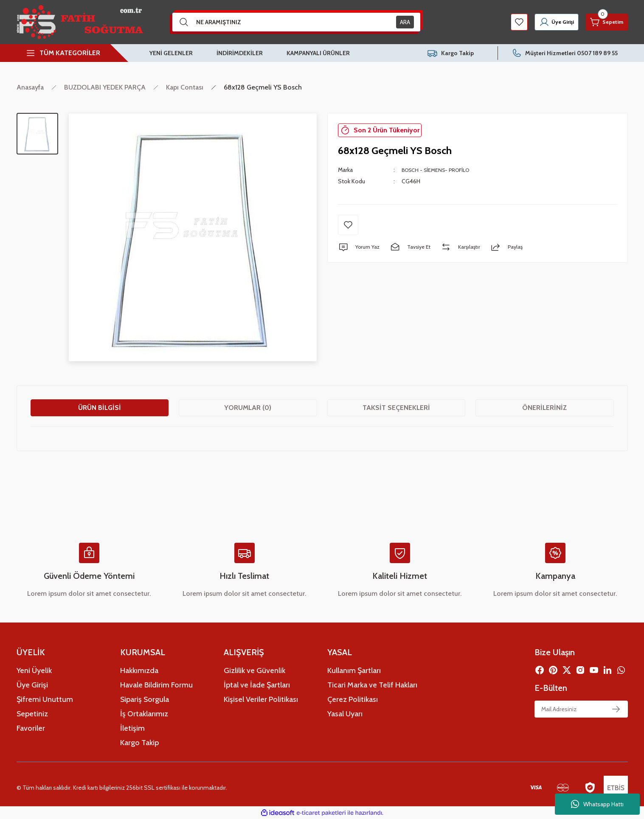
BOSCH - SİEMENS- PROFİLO (440, 170)
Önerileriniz (544, 408)
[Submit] (616, 709)
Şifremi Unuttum (45, 699)
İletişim (132, 728)
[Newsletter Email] (581, 709)
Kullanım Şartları (354, 670)
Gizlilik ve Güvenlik (255, 670)
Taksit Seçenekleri (396, 408)
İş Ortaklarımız (144, 714)
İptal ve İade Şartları (257, 685)
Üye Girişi (32, 685)
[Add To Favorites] (348, 225)
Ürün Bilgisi (100, 408)
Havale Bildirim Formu (156, 685)
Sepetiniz (32, 714)
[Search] (296, 22)
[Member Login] (543, 22)
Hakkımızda (139, 670)
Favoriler (31, 728)
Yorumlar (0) (248, 408)
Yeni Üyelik (34, 670)
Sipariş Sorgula (145, 699)
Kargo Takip (139, 743)
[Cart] (602, 22)
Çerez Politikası (353, 699)
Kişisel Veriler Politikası (261, 699)
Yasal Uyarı (345, 714)
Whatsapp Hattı (597, 804)
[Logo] (80, 22)
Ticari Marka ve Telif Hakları (372, 685)
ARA (405, 22)
